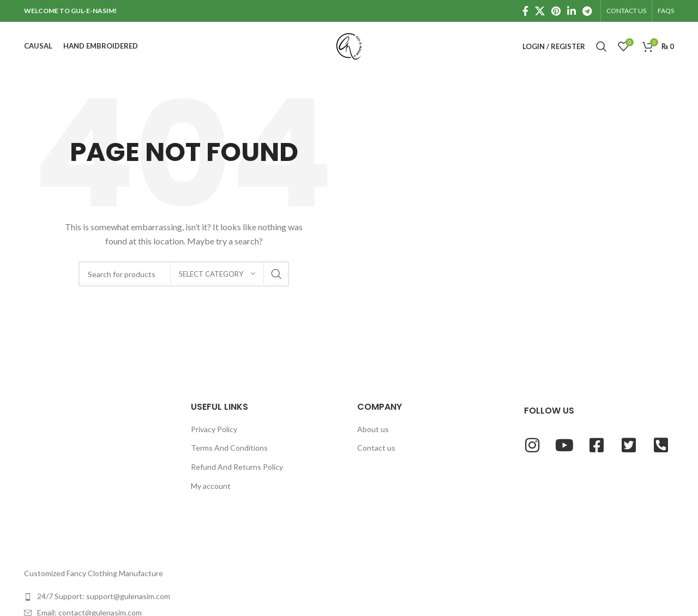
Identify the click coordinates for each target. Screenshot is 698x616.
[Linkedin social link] (571, 11)
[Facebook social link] (525, 11)
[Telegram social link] (587, 11)
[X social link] (540, 11)
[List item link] (99, 596)
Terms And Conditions (229, 448)
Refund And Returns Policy (237, 467)
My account (211, 486)
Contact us (376, 448)
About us (373, 429)
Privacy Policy (214, 429)
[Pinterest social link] (556, 11)
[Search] (601, 46)
